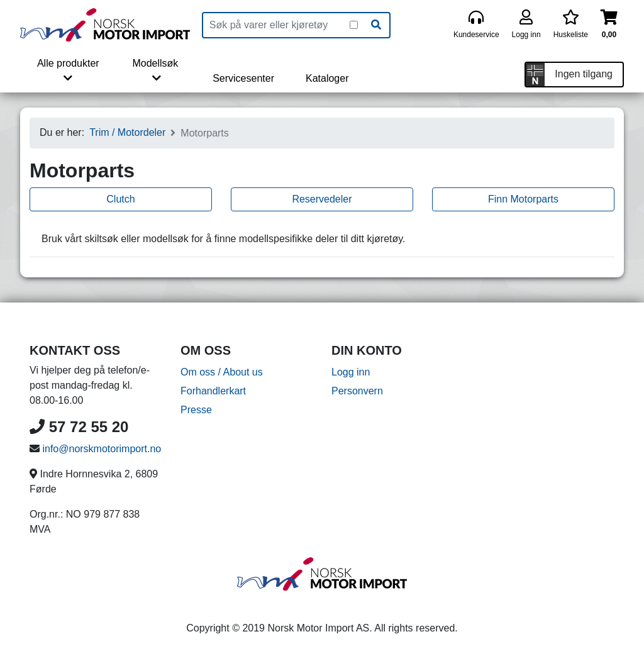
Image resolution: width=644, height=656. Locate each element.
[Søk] (376, 25)
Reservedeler (322, 199)
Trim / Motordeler (127, 132)
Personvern (357, 391)
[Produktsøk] (276, 25)
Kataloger (327, 78)
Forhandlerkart (213, 391)
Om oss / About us (222, 372)
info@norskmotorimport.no (102, 449)
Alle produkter (68, 70)
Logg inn (351, 372)
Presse (196, 410)
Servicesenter (243, 78)
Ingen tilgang (584, 74)
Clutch (120, 199)
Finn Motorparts (523, 199)
